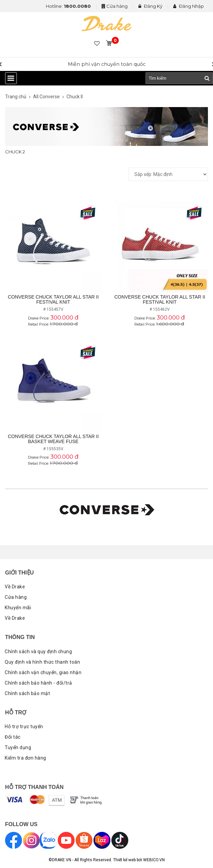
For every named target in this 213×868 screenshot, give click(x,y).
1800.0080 (77, 6)
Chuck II (75, 97)
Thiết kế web (124, 860)
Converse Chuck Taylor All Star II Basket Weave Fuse (53, 439)
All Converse (46, 97)
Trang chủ (16, 97)
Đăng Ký (150, 6)
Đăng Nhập (189, 6)
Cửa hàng (117, 6)
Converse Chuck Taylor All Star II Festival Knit (53, 299)
